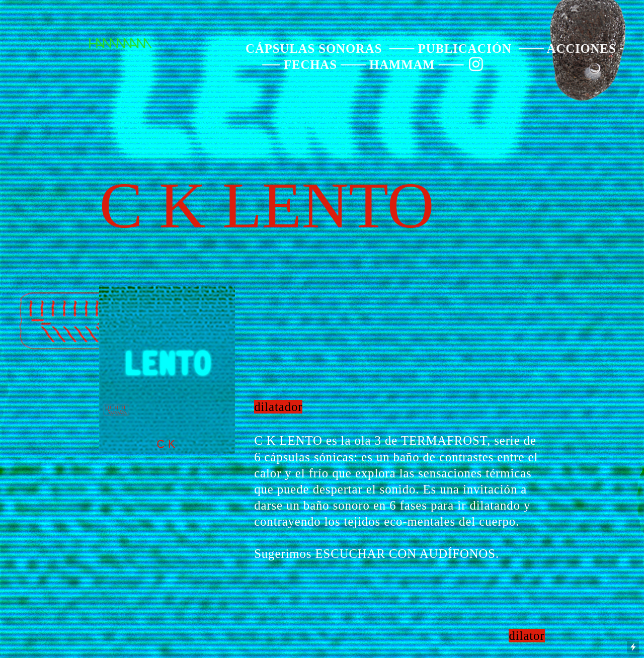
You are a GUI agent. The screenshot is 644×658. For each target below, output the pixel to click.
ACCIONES (582, 49)
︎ (476, 65)
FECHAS (310, 65)
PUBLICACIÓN (465, 49)
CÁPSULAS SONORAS (314, 49)
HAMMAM (402, 65)
